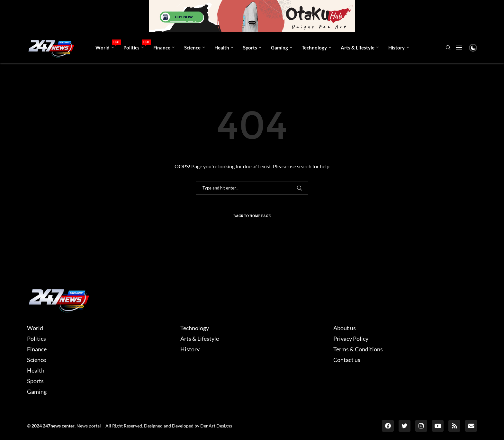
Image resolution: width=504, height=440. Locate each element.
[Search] (448, 48)
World (107, 45)
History (396, 48)
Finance (162, 48)
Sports (250, 48)
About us (345, 328)
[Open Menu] (459, 48)
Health (222, 48)
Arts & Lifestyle (358, 48)
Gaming (279, 48)
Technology (314, 48)
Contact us (347, 360)
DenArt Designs (216, 426)
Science (192, 48)
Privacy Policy (351, 339)
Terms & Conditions (358, 349)
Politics (136, 45)
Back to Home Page (252, 216)
